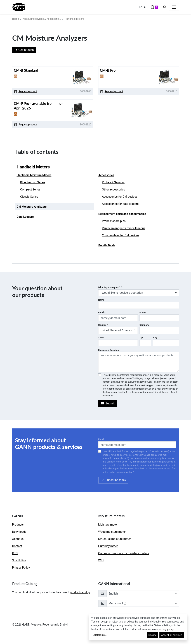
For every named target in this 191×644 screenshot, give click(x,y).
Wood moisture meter (112, 532)
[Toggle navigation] (174, 7)
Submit (108, 403)
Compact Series (30, 189)
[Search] (165, 7)
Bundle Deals (107, 245)
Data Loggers (25, 217)
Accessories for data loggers (120, 204)
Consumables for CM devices (121, 235)
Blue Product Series (33, 182)
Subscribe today (113, 480)
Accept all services (172, 635)
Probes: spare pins (114, 221)
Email (102, 312)
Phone (143, 312)
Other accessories (114, 189)
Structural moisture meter (115, 539)
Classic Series (29, 197)
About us (18, 539)
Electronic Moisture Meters (34, 175)
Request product (25, 91)
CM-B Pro (108, 70)
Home (16, 19)
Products (18, 525)
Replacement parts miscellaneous (124, 228)
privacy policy (166, 629)
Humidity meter (108, 546)
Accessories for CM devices (120, 197)
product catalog (80, 592)
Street (101, 337)
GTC (15, 553)
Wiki (101, 560)
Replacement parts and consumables (122, 214)
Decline (152, 635)
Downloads (19, 532)
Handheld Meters (75, 19)
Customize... (100, 635)
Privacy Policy (21, 568)
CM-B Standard (26, 70)
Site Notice (19, 560)
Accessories (106, 175)
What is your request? (110, 287)
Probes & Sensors (113, 182)
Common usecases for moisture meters (124, 553)
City (155, 337)
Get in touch (24, 50)
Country (103, 325)
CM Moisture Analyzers (32, 207)
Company (144, 325)
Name (101, 300)
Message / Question (109, 350)
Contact (17, 546)
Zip (141, 337)
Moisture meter (108, 525)
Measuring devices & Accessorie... (42, 19)
